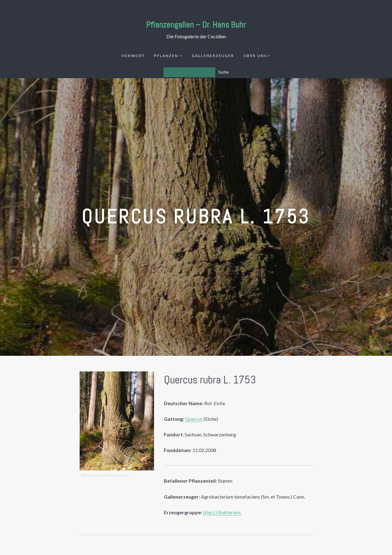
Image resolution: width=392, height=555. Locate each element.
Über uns (255, 56)
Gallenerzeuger (213, 56)
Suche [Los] (224, 72)
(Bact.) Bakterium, (222, 512)
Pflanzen (166, 56)
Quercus (194, 419)
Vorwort (133, 56)
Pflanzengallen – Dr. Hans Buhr (196, 25)
